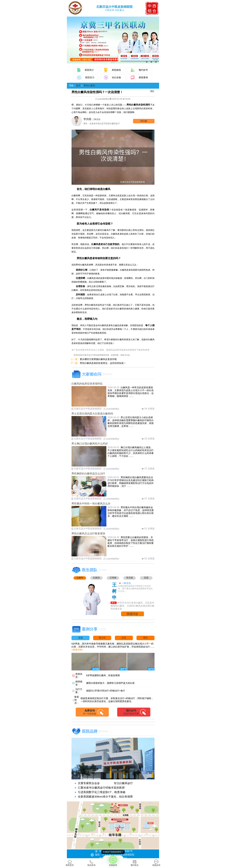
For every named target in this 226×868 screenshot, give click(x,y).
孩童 (81, 638)
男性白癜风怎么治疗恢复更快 (88, 534)
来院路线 (116, 70)
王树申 (80, 578)
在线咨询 (113, 861)
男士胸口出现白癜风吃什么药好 (90, 444)
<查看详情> (77, 650)
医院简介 (89, 70)
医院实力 (90, 77)
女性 (124, 638)
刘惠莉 (96, 578)
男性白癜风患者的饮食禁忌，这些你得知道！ (103, 363)
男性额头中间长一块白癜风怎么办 (91, 504)
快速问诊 (132, 614)
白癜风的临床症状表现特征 (87, 384)
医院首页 (70, 863)
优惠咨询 (156, 863)
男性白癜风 (89, 86)
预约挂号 (143, 70)
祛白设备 (116, 77)
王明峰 (113, 578)
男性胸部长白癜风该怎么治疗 (88, 474)
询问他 (144, 121)
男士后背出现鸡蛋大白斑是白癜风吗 (92, 414)
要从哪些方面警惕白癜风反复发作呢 (98, 359)
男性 (145, 638)
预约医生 (135, 863)
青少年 (102, 638)
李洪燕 (130, 578)
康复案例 (143, 77)
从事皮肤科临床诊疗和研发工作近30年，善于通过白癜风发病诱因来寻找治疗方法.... (135, 589)
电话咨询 (91, 863)
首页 (78, 86)
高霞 (146, 578)
